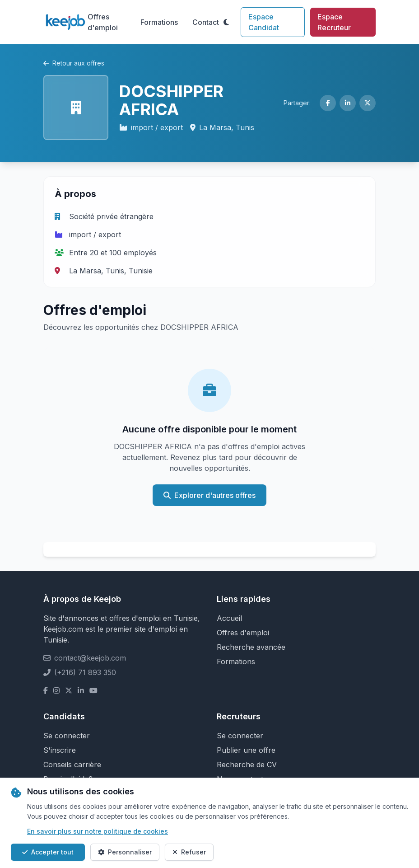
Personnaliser (125, 852)
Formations (159, 22)
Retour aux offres (74, 63)
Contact (206, 22)
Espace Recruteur (334, 22)
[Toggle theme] (226, 22)
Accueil (229, 618)
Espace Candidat (264, 22)
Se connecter (67, 736)
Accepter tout (48, 852)
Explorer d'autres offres (209, 495)
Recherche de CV (247, 765)
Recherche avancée (251, 647)
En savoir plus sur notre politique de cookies (98, 831)
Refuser (189, 852)
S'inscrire (60, 750)
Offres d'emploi (103, 22)
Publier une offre (246, 750)
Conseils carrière (72, 765)
